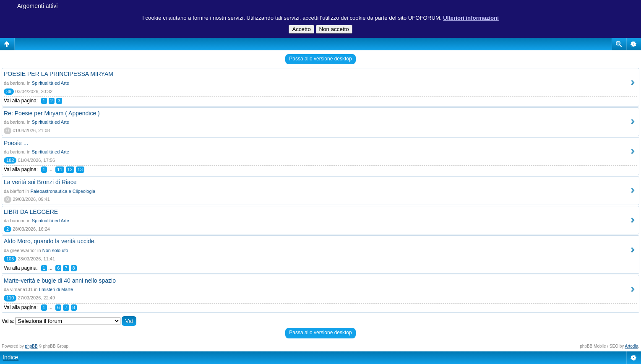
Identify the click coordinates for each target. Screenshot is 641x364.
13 (80, 169)
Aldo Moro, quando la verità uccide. (50, 241)
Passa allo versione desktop (320, 59)
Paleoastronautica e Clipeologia (63, 191)
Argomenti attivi (37, 6)
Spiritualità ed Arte (51, 83)
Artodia (632, 346)
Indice (10, 357)
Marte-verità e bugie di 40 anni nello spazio (60, 281)
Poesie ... (16, 143)
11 (60, 169)
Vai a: (8, 321)
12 (70, 169)
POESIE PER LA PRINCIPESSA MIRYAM (59, 74)
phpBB (31, 346)
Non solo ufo (55, 250)
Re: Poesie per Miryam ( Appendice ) (52, 113)
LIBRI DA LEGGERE (31, 212)
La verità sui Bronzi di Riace (40, 182)
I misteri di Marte (56, 289)
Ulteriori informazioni (471, 18)
